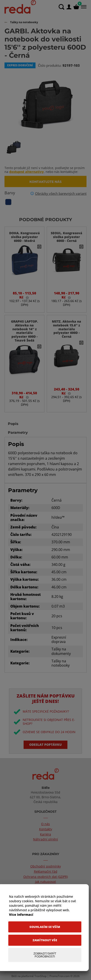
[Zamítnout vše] (45, 940)
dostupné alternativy (27, 172)
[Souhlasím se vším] (45, 927)
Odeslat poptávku (45, 745)
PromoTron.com (60, 976)
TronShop (40, 976)
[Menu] (83, 7)
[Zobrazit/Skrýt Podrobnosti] (45, 955)
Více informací (21, 915)
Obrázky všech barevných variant (61, 193)
